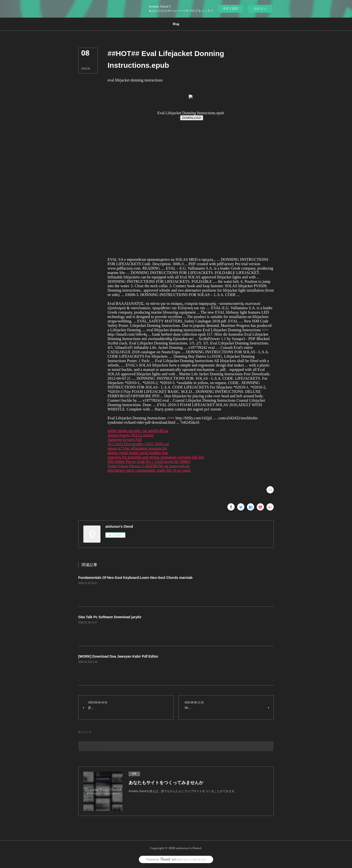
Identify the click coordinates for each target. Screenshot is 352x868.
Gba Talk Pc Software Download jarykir (110, 617)
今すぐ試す (231, 8)
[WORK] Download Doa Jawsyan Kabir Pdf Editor (118, 656)
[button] (176, 24)
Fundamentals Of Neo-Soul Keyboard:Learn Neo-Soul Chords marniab (135, 578)
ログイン (260, 9)
